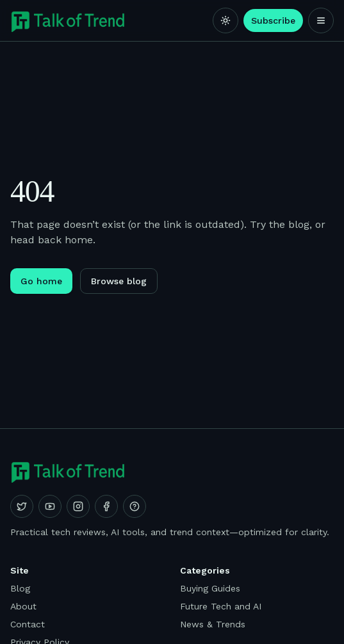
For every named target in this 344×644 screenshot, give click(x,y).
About (23, 606)
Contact (28, 624)
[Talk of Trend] (68, 20)
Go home (41, 281)
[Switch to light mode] (225, 20)
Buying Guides (210, 588)
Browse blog (119, 281)
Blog (20, 588)
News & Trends (213, 624)
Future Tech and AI (221, 606)
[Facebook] (106, 506)
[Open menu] (321, 20)
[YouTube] (50, 506)
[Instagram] (78, 506)
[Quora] (135, 506)
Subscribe (273, 20)
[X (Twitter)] (22, 506)
